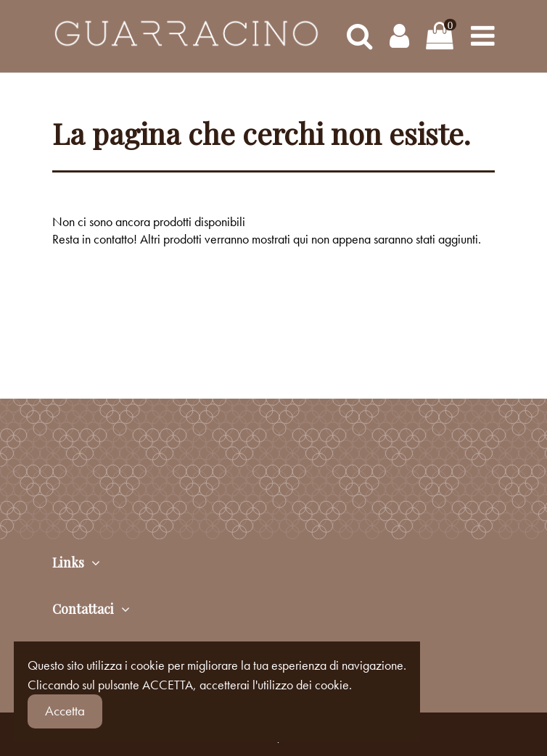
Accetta (65, 711)
